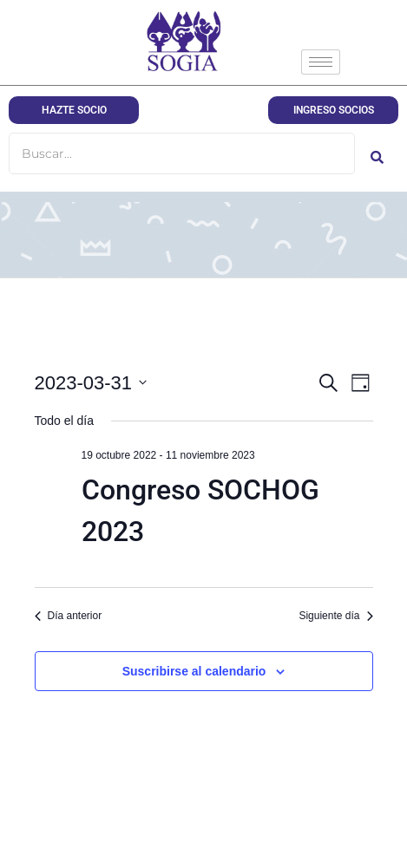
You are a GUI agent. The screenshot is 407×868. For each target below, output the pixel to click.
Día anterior (69, 616)
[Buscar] (182, 153)
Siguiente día (335, 616)
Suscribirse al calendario (194, 671)
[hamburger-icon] (321, 62)
